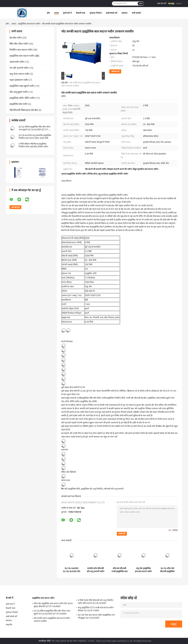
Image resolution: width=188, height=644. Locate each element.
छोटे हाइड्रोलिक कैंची (72, 489)
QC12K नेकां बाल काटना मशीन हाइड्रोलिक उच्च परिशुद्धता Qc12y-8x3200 (96, 616)
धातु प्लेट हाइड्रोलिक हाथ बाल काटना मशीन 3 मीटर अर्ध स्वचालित (143, 570)
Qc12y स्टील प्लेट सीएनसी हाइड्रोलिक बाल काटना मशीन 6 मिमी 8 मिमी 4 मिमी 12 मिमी (167, 570)
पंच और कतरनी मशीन (19, 68)
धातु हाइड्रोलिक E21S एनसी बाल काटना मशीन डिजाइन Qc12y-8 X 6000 (96, 609)
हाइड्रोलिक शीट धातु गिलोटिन (92, 489)
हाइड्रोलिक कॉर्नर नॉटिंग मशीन (22, 98)
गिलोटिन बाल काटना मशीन (21, 50)
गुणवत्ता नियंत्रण (96, 13)
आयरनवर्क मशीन (17, 62)
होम (48, 13)
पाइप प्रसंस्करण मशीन (19, 80)
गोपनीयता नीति (44, 641)
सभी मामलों (136, 13)
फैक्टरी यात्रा (81, 13)
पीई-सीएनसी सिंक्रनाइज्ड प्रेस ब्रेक (24, 110)
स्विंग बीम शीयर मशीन (19, 44)
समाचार (125, 13)
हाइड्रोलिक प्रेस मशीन (19, 104)
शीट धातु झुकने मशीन (19, 92)
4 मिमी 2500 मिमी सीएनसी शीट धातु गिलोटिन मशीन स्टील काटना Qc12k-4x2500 (96, 602)
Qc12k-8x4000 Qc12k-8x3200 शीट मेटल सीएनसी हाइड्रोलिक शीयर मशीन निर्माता (72, 570)
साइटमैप (9, 625)
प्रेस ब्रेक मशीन (16, 38)
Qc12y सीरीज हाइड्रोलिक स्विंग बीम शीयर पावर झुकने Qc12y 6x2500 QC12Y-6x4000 (35, 130)
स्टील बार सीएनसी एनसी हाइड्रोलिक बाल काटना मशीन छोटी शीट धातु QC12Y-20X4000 (119, 570)
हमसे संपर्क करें (112, 13)
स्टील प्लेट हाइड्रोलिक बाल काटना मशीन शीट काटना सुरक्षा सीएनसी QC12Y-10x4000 (53, 605)
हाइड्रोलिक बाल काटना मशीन (29, 24)
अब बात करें (162, 3)
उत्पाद (56, 13)
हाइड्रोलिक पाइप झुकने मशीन (22, 86)
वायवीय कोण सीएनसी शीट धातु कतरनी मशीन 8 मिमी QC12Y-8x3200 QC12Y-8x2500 (96, 570)
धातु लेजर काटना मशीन (20, 74)
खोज (141, 4)
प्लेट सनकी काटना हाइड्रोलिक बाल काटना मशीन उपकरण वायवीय (52, 620)
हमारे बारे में (67, 13)
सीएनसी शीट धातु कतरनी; (114, 489)
